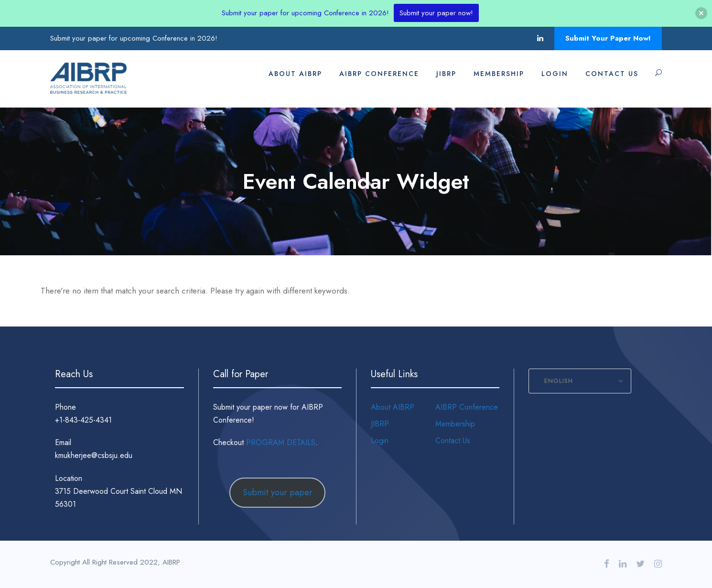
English (559, 381)
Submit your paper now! (436, 13)
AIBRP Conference (379, 74)
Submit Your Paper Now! (608, 38)
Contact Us (612, 74)
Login (555, 74)
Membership (499, 74)
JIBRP (446, 74)
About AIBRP (295, 74)
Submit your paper (278, 492)
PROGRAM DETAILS (281, 442)
